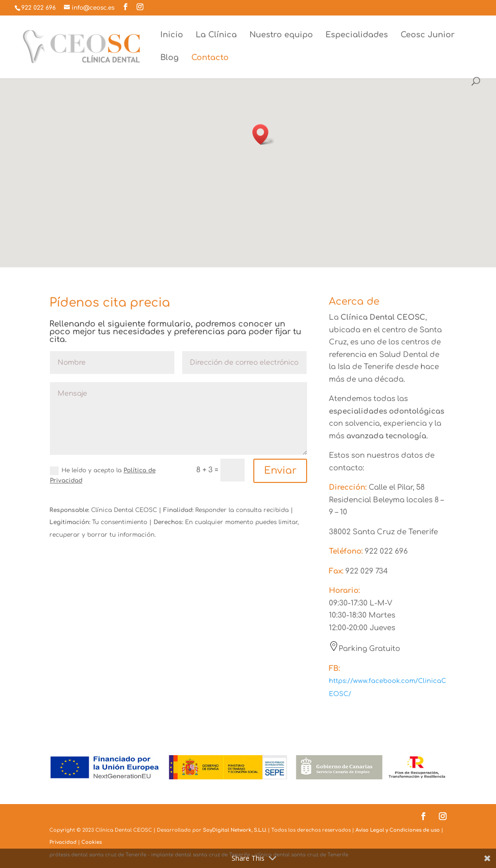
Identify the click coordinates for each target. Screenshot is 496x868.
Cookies (92, 842)
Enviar (280, 471)
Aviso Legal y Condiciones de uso (398, 830)
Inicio (172, 35)
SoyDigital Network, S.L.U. (235, 830)
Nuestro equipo (281, 35)
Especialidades (357, 35)
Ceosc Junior (428, 35)
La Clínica (216, 35)
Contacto (210, 58)
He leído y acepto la (103, 475)
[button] (263, 134)
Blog (170, 58)
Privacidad (63, 842)
